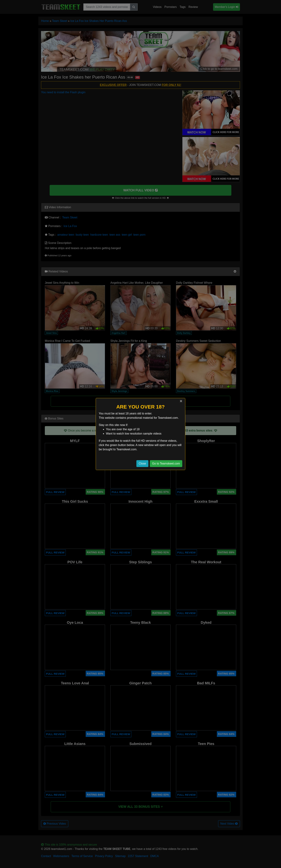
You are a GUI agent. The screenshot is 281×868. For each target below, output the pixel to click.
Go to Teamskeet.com (166, 464)
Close (142, 464)
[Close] (181, 401)
